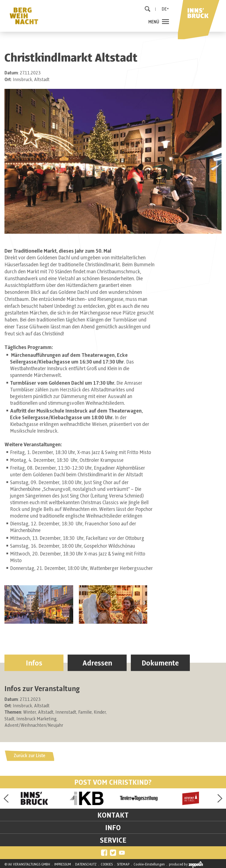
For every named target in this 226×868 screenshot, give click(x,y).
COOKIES (107, 864)
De (164, 9)
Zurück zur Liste (30, 756)
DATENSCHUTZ (86, 864)
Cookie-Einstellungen (149, 864)
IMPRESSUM (63, 864)
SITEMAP (123, 864)
